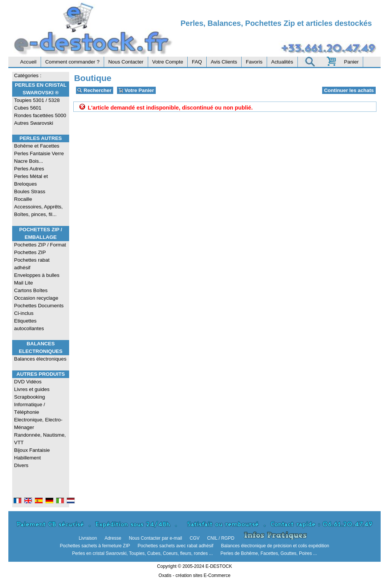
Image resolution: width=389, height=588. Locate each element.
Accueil (28, 62)
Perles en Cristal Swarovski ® (41, 89)
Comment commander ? (72, 62)
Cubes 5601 (28, 108)
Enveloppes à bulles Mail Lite (37, 279)
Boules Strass (30, 191)
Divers (21, 465)
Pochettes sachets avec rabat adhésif (175, 546)
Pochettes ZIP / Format (40, 245)
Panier (352, 62)
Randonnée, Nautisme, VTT (40, 439)
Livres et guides (32, 389)
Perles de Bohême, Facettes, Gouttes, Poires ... (269, 553)
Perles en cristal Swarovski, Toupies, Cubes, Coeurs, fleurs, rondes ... (143, 553)
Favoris (254, 62)
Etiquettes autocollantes (29, 325)
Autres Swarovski (34, 123)
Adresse (113, 538)
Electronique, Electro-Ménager (38, 424)
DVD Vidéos (28, 382)
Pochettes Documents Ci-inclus (39, 309)
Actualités (282, 62)
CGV (194, 538)
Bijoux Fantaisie (32, 450)
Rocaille (23, 199)
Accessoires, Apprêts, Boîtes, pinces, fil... (38, 211)
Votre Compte (168, 62)
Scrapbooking (30, 397)
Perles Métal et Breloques (31, 180)
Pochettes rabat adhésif (32, 264)
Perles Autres (40, 138)
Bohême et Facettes (37, 146)
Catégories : (28, 75)
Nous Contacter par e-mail (155, 538)
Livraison (88, 538)
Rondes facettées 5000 (40, 115)
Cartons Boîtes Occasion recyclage (36, 294)
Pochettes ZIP (30, 252)
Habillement (27, 458)
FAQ (197, 62)
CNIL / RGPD (221, 538)
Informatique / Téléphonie (30, 408)
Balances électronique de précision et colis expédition (275, 546)
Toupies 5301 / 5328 (37, 100)
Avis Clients (224, 62)
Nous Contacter (126, 62)
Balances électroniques (40, 359)
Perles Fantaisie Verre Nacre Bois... (39, 157)
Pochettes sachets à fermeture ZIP (95, 546)
